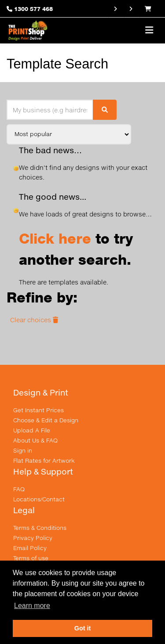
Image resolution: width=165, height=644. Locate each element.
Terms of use (31, 558)
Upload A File (32, 430)
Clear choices (34, 320)
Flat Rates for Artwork (44, 461)
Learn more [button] (32, 606)
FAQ (19, 489)
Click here (55, 239)
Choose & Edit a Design (46, 420)
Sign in (23, 450)
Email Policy (30, 548)
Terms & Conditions (40, 528)
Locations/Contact (39, 499)
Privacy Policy (33, 538)
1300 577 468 (33, 9)
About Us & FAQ (35, 440)
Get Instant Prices (38, 410)
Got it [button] (83, 628)
